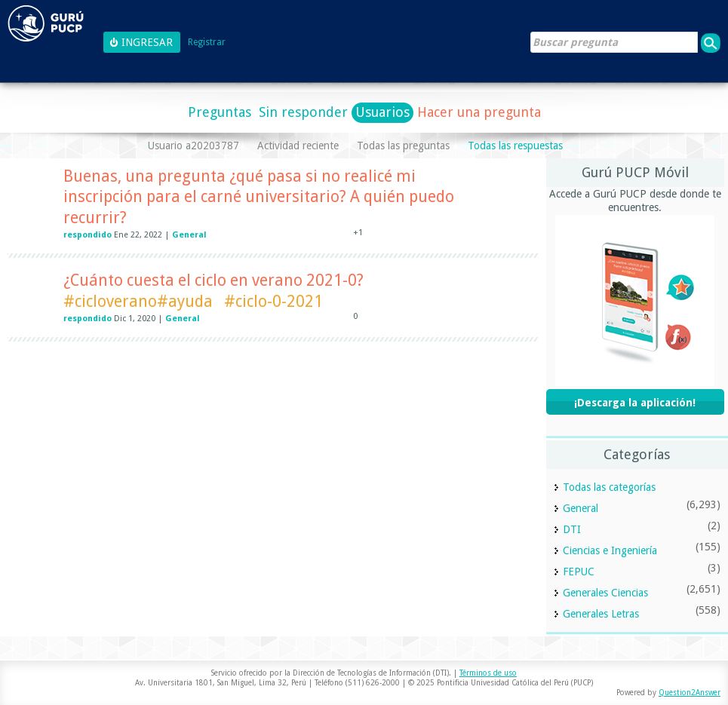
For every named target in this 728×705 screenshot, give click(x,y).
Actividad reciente (298, 146)
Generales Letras (601, 614)
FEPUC (579, 572)
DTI (572, 529)
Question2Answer (690, 693)
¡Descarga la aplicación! (635, 403)
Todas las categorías (609, 487)
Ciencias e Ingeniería (610, 550)
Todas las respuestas (515, 146)
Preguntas (220, 112)
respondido (88, 235)
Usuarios (382, 112)
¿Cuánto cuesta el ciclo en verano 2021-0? (213, 280)
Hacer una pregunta (479, 112)
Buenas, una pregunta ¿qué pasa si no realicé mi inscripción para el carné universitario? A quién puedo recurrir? (259, 197)
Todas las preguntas (403, 146)
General (189, 235)
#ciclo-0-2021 (273, 301)
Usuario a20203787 (194, 146)
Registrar (207, 43)
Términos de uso (488, 673)
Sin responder (303, 112)
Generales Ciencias (605, 593)
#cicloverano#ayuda (138, 301)
